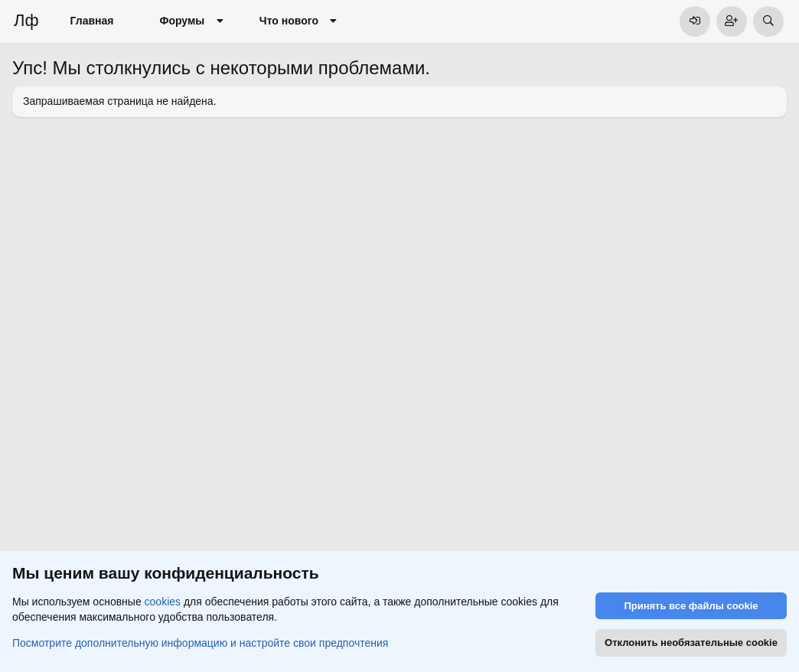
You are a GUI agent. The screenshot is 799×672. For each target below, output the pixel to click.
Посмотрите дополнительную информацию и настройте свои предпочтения (200, 642)
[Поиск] (768, 21)
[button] (219, 21)
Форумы (182, 21)
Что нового (289, 21)
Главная (92, 21)
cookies (163, 602)
